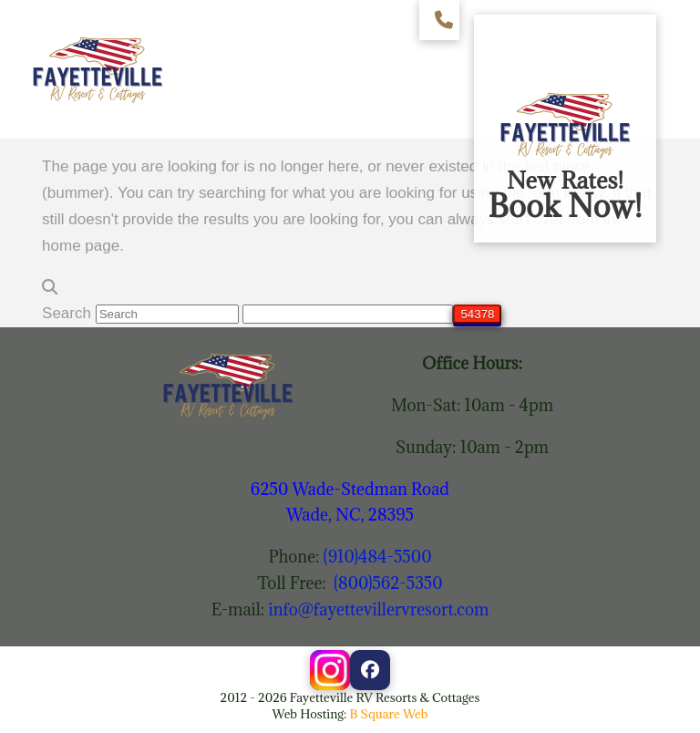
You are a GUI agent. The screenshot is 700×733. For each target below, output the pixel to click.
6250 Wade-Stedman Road (350, 489)
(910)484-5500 (378, 557)
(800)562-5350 (388, 583)
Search (67, 313)
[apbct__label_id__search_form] (348, 314)
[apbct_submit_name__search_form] (477, 314)
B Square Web (388, 714)
